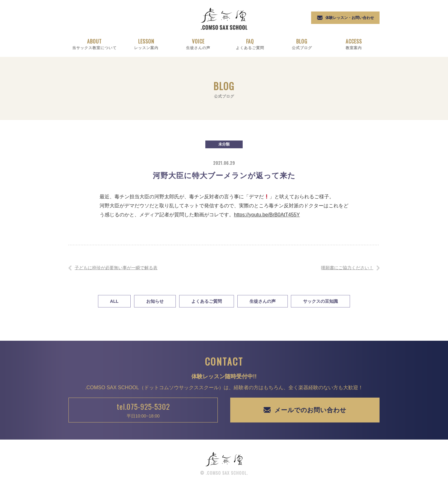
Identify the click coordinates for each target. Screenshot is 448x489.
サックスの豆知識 (320, 301)
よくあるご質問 (207, 301)
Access (354, 44)
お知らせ (155, 301)
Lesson (146, 44)
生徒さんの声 (263, 301)
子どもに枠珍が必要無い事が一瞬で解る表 (116, 268)
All (114, 301)
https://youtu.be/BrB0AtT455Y (267, 215)
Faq (250, 44)
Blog (302, 44)
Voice (198, 44)
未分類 (224, 144)
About (94, 44)
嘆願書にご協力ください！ (347, 268)
